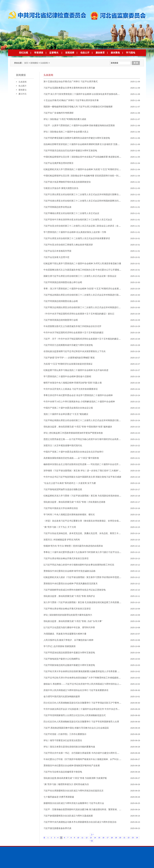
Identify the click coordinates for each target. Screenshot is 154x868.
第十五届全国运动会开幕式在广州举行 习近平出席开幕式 (71, 82)
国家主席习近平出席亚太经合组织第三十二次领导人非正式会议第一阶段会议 (80, 276)
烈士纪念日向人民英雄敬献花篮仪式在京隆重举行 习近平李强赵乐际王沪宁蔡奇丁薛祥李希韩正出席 (91, 703)
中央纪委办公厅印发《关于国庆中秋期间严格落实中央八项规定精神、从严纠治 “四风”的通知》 (89, 759)
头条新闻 (44, 63)
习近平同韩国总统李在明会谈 (57, 207)
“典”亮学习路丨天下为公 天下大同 (60, 527)
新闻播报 (34, 63)
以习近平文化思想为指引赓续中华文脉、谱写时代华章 (69, 627)
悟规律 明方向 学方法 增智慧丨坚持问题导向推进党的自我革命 (73, 546)
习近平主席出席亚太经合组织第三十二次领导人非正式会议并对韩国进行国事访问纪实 (84, 194)
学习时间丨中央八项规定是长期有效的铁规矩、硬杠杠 (69, 515)
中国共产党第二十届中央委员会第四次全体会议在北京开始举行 (74, 452)
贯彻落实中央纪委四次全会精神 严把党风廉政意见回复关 (71, 584)
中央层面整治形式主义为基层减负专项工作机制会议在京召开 (72, 326)
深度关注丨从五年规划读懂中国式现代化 (63, 445)
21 (124, 838)
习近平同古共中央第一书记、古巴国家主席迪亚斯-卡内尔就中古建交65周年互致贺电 (83, 753)
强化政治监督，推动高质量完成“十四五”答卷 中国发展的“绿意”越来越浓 (78, 427)
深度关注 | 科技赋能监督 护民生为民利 (62, 540)
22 (129, 838)
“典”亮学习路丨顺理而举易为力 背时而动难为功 (66, 784)
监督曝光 (54, 53)
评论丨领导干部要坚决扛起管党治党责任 (63, 740)
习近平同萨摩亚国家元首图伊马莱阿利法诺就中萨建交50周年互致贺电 (77, 138)
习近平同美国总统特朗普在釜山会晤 (61, 301)
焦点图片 (22, 86)
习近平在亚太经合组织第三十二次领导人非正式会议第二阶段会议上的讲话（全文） (83, 226)
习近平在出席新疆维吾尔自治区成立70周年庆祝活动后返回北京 (74, 791)
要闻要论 (22, 90)
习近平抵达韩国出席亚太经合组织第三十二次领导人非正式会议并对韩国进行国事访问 (84, 295)
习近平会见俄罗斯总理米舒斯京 (59, 163)
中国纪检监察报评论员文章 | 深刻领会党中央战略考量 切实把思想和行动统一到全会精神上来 (87, 176)
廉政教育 (100, 53)
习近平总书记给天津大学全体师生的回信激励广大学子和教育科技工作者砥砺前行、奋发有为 (87, 678)
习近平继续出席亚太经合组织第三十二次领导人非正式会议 (71, 213)
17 (108, 838)
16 (103, 838)
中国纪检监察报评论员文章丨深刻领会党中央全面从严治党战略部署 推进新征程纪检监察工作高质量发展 (93, 157)
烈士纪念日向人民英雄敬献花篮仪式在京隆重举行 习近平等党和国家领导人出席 (81, 722)
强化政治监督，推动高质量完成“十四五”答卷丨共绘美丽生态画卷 (74, 502)
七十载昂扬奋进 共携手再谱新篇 (59, 797)
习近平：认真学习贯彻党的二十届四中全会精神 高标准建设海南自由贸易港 (79, 125)
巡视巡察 (70, 53)
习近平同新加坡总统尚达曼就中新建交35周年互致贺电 (69, 665)
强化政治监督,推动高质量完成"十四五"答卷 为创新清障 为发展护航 (75, 778)
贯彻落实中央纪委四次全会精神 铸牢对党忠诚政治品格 (70, 571)
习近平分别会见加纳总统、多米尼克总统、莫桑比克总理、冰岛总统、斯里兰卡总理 (83, 533)
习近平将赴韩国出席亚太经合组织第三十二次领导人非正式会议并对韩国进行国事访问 (84, 420)
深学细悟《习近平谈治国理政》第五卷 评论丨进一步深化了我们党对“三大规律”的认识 (84, 471)
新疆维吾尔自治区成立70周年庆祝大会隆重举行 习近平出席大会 (74, 803)
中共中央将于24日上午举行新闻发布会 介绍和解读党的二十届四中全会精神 (79, 402)
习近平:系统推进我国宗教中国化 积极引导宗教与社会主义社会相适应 (76, 728)
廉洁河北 (22, 94)
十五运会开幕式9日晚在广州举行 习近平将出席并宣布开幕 (71, 100)
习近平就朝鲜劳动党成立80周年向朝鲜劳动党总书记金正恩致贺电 (75, 590)
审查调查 (39, 53)
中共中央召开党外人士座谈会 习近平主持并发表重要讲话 (71, 389)
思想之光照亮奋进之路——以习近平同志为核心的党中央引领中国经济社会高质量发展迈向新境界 (90, 439)
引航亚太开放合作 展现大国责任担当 (61, 188)
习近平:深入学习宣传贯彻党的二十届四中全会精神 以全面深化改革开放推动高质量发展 (85, 94)
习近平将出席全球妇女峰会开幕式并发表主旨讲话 (67, 609)
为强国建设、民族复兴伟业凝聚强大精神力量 (65, 634)
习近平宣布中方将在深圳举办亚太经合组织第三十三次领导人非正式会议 (78, 220)
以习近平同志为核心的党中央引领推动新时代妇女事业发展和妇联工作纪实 (79, 565)
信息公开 (85, 53)
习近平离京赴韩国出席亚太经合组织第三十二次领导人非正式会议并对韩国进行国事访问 (85, 307)
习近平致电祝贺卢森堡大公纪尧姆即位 (62, 659)
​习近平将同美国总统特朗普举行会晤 (61, 320)
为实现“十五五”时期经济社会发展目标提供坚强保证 (68, 364)
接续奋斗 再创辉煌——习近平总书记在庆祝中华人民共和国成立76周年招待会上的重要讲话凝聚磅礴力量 (93, 684)
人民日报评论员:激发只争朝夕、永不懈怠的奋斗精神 (68, 640)
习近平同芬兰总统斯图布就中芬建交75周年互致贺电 (68, 345)
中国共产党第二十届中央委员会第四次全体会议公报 (68, 408)
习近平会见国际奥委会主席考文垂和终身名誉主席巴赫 (69, 88)
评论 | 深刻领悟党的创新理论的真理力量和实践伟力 (68, 615)
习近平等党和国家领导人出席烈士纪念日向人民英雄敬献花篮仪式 (75, 715)
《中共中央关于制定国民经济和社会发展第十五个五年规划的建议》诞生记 (79, 314)
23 (133, 838)
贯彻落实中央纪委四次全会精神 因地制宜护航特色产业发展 (72, 766)
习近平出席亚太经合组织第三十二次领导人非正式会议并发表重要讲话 (77, 238)
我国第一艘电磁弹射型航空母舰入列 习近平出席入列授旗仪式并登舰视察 (78, 107)
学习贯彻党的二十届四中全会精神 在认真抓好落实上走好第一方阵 (75, 232)
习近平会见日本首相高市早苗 (57, 251)
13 (91, 838)
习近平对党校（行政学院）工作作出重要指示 (65, 734)
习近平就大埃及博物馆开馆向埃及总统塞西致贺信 (67, 182)
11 (82, 838)
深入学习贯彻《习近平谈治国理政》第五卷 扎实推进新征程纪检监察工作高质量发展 (83, 602)
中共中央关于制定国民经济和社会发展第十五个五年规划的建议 (74, 333)
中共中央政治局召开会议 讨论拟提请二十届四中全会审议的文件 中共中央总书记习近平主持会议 (89, 709)
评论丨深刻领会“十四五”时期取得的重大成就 (65, 119)
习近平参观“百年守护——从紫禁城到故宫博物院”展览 (69, 358)
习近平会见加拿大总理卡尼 (56, 257)
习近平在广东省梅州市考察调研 (59, 113)
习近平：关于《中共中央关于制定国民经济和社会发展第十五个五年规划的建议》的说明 (85, 339)
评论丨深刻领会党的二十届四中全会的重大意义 (66, 132)
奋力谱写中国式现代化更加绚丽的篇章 (62, 696)
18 (112, 838)
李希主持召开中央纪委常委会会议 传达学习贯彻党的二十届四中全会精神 (78, 395)
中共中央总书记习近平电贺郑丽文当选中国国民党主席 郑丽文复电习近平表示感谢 (82, 477)
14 (95, 838)
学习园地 (131, 53)
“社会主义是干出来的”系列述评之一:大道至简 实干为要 (70, 483)
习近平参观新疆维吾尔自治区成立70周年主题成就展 (68, 816)
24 (137, 838)
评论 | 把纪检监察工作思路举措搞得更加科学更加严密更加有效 (73, 433)
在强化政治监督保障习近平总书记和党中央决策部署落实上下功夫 (75, 351)
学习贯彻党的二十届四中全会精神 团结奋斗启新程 (67, 376)
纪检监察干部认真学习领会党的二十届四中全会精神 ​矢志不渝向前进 (76, 370)
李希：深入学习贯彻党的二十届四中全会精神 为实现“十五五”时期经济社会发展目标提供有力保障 (90, 289)
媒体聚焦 (115, 53)
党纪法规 (23, 53)
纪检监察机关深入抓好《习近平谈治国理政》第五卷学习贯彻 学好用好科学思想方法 (83, 577)
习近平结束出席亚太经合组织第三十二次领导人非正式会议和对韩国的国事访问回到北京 (85, 201)
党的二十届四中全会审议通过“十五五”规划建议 (66, 414)
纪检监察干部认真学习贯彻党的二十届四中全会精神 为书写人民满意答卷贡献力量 (82, 263)
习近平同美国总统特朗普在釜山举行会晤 (63, 282)
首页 (26, 63)
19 (116, 838)
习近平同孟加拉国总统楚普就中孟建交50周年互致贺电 (69, 653)
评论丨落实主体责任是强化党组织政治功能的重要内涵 (69, 747)
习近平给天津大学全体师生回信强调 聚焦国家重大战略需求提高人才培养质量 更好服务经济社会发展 (91, 671)
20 (120, 838)
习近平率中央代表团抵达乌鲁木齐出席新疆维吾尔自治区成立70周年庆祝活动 (80, 822)
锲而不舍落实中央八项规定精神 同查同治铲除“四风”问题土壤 (73, 383)
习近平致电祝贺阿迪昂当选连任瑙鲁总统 (63, 489)
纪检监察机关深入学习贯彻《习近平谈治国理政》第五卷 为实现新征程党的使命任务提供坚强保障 (90, 496)
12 (87, 838)
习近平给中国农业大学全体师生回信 (61, 508)
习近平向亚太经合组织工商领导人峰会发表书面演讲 (68, 245)
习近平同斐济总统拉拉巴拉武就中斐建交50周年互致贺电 (70, 151)
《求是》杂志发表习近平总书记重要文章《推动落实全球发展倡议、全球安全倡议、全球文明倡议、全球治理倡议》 (98, 521)
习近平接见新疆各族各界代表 (57, 828)
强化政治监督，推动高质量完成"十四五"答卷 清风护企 (69, 596)
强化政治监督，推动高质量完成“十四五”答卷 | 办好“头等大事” (73, 621)
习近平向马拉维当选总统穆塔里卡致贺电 (63, 772)
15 (99, 838)
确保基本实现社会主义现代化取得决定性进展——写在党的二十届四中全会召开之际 (83, 464)
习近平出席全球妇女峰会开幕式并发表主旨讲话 (66, 558)
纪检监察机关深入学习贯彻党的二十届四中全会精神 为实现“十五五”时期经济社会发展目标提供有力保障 (93, 169)
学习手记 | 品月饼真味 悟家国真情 (60, 646)
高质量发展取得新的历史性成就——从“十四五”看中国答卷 (71, 458)
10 (78, 838)
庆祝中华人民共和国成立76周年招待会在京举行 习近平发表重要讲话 (76, 690)
